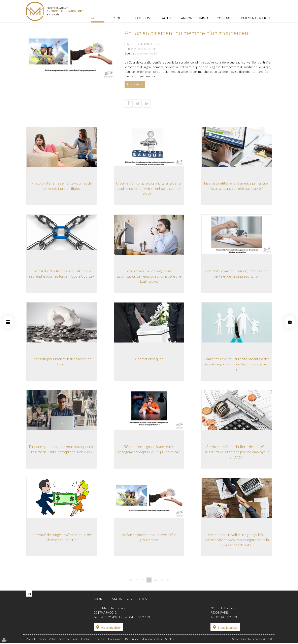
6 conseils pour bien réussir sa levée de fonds (61, 362)
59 (131, 581)
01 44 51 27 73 (227, 618)
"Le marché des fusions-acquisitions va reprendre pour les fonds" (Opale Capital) (61, 274)
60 (137, 581)
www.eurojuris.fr (148, 53)
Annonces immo (195, 18)
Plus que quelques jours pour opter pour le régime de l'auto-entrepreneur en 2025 (62, 450)
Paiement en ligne (256, 18)
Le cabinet (100, 640)
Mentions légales (152, 640)
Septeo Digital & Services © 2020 (252, 640)
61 (143, 581)
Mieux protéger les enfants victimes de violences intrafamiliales (61, 186)
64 (162, 581)
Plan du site (132, 640)
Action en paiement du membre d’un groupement (149, 538)
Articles (169, 640)
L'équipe (121, 18)
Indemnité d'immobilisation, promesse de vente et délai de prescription (237, 274)
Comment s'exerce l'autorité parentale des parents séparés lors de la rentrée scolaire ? (237, 364)
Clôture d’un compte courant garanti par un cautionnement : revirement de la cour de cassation (149, 188)
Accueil (100, 18)
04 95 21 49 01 (110, 618)
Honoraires (115, 640)
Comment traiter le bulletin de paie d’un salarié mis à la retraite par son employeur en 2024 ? (237, 452)
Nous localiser (111, 628)
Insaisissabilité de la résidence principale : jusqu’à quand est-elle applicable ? (237, 186)
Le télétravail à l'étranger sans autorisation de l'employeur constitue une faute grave (149, 276)
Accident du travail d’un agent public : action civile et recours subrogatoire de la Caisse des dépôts (237, 540)
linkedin (290, 322)
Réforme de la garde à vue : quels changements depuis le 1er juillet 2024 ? (149, 450)
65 (168, 581)
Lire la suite (135, 84)
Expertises (145, 18)
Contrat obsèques (149, 359)
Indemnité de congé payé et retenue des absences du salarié (62, 538)
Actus (168, 18)
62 (149, 581)
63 (156, 581)
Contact (225, 18)
